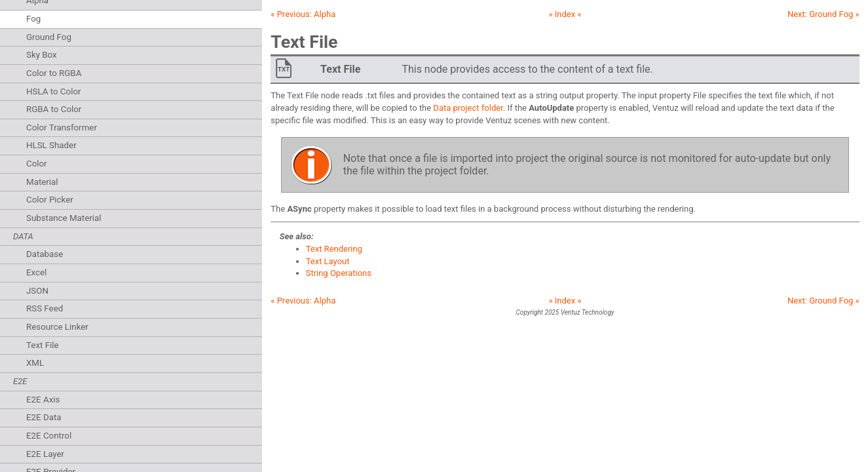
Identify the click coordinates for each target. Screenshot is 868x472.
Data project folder (468, 108)
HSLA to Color (54, 91)
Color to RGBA (54, 73)
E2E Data (44, 417)
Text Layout (328, 261)
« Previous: (303, 14)
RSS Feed (45, 308)
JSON (37, 291)
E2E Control (49, 436)
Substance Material (64, 218)
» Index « (565, 14)
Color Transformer (62, 128)
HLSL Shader (51, 145)
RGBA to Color (54, 109)
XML (35, 363)
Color (37, 164)
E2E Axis (43, 400)
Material (42, 182)
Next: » (823, 14)
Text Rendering (334, 249)
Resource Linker (57, 327)
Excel (36, 272)
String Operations (339, 273)
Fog (33, 19)
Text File (43, 345)
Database (45, 254)
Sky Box (42, 55)
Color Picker (50, 200)
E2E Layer (45, 454)
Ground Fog (49, 37)
